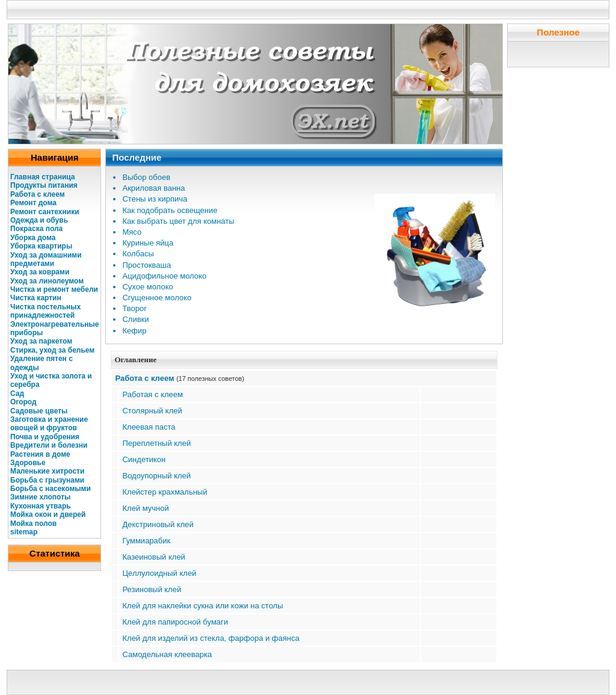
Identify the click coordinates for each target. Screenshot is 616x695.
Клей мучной (145, 508)
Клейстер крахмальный (165, 492)
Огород (23, 402)
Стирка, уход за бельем (52, 350)
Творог (134, 308)
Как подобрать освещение (170, 210)
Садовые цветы (39, 411)
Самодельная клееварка (167, 654)
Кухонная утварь (41, 506)
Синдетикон (144, 459)
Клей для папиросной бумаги (175, 622)
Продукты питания (44, 185)
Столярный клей (152, 411)
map (30, 532)
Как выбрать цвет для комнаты (178, 221)
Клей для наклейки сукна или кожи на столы (202, 606)
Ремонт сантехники (45, 212)
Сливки (135, 319)
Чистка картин (36, 298)
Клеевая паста (149, 427)
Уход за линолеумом (47, 281)
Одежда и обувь (39, 220)
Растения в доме (40, 454)
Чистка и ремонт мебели (54, 289)
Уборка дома (33, 238)
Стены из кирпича (155, 199)
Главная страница (43, 177)
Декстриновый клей (158, 524)
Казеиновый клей (153, 557)
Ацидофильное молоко (164, 276)
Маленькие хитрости (47, 471)
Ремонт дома (33, 203)
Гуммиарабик (146, 541)
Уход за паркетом (41, 341)
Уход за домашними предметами (46, 259)
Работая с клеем (152, 394)
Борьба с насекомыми (51, 489)
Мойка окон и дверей (48, 514)
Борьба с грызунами (47, 480)
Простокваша (146, 265)
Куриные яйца (148, 243)
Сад (17, 394)
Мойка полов (33, 524)
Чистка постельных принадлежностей (45, 311)
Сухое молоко (147, 287)
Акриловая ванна (153, 188)
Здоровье (28, 463)
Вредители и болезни (49, 445)
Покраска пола (36, 229)
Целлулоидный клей (159, 573)
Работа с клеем (38, 194)
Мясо (132, 232)
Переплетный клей (156, 443)
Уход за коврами (40, 272)
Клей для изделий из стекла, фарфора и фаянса (211, 638)
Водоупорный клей (156, 476)
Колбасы (138, 254)
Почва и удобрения (45, 437)
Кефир (134, 331)
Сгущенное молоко (157, 298)
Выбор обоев (146, 177)
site (17, 532)
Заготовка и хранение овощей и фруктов (49, 424)
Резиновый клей (152, 589)
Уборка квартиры (41, 246)
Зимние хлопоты (40, 497)
